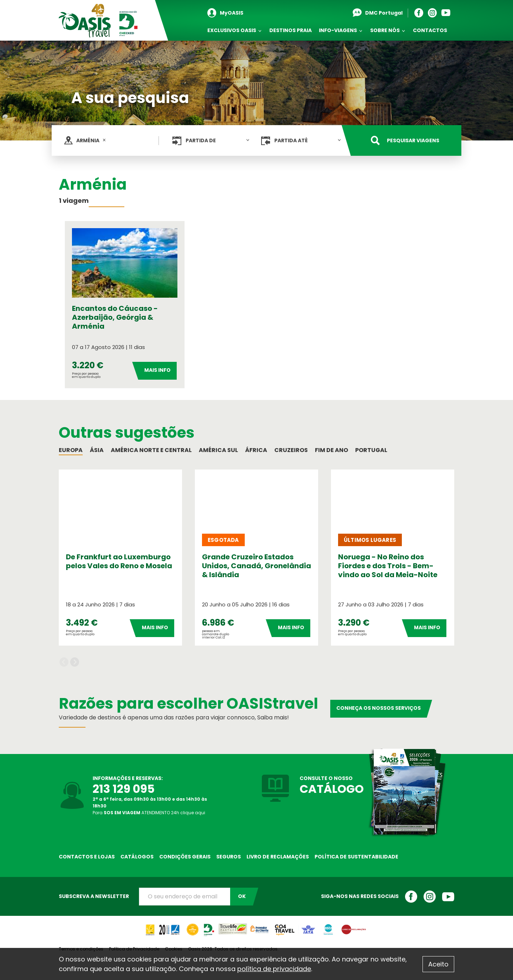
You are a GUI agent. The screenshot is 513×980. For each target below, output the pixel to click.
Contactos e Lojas (87, 857)
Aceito (438, 964)
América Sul (218, 450)
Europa (71, 450)
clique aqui (193, 813)
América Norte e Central (151, 450)
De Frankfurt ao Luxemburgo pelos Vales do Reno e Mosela (119, 561)
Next (75, 662)
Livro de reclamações (278, 857)
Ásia (97, 450)
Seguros (229, 857)
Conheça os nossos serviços (379, 708)
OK (242, 896)
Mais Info (157, 370)
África (256, 450)
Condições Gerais (185, 857)
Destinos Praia (291, 30)
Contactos (430, 30)
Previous (64, 662)
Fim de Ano (331, 450)
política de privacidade (274, 969)
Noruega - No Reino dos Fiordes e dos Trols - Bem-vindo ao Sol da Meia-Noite (388, 566)
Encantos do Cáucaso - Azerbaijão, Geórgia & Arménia (115, 317)
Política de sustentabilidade (356, 857)
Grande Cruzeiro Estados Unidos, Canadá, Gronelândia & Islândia (256, 566)
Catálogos (137, 857)
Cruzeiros (291, 450)
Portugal (371, 450)
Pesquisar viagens (413, 140)
